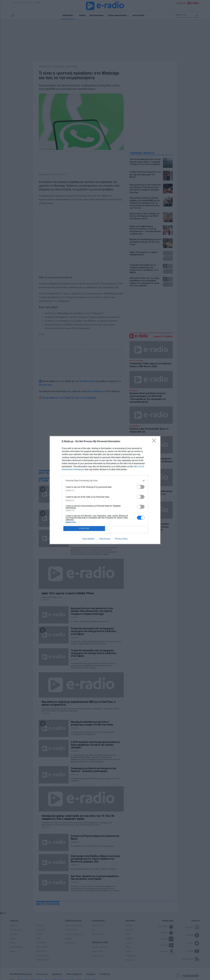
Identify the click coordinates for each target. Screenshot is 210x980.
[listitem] (105, 481)
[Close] (155, 442)
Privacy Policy (121, 539)
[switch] (141, 487)
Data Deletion (89, 539)
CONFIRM (84, 528)
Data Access (105, 539)
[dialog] (105, 490)
